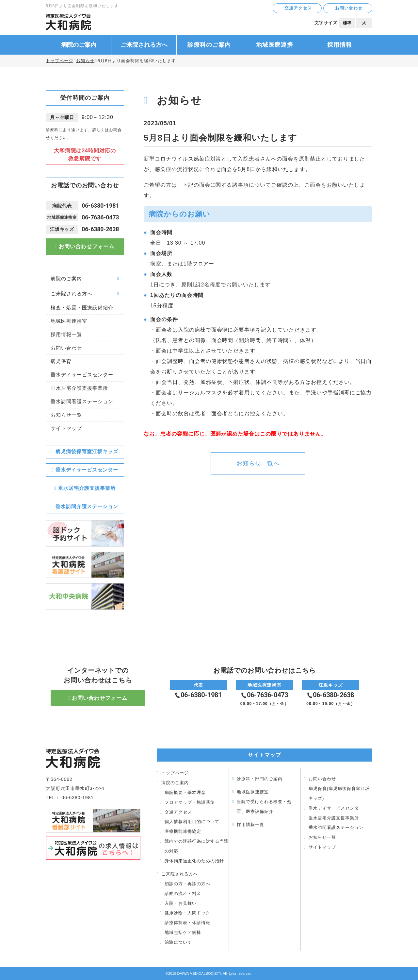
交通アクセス (298, 8)
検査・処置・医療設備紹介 (82, 308)
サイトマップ (66, 428)
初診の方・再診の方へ (187, 884)
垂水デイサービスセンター (82, 375)
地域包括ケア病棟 (183, 932)
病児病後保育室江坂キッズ (87, 451)
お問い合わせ (349, 8)
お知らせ (85, 61)
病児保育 (61, 361)
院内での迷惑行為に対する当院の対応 (196, 846)
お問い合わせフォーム (87, 246)
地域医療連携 (275, 45)
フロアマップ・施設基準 (190, 802)
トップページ (59, 61)
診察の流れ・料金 (183, 894)
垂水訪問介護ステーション (87, 506)
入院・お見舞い (181, 903)
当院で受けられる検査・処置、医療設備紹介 (264, 807)
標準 (347, 23)
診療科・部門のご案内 (260, 779)
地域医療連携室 (69, 321)
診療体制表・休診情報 (187, 923)
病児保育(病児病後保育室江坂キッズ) (339, 793)
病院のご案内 (79, 45)
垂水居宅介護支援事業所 (79, 388)
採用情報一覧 (66, 334)
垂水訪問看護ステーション (82, 401)
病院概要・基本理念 (185, 792)
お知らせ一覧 (66, 415)
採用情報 (340, 45)
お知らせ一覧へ (258, 463)
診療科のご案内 (209, 45)
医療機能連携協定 (183, 831)
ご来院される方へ (144, 45)
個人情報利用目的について (192, 822)
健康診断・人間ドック (187, 913)
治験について (178, 942)
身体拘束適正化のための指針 (194, 861)
